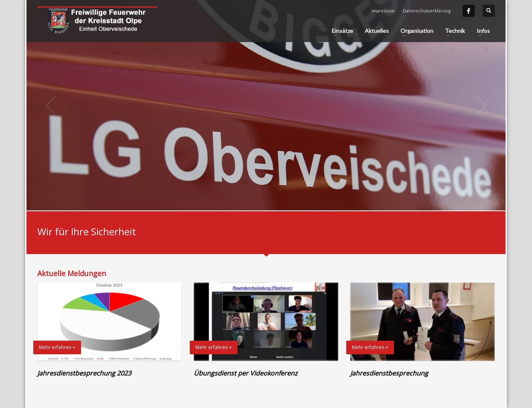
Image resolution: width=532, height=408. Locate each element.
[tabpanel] (266, 105)
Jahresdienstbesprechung (389, 373)
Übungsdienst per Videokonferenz (246, 373)
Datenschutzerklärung (427, 11)
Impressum (383, 11)
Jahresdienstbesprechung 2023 (84, 373)
